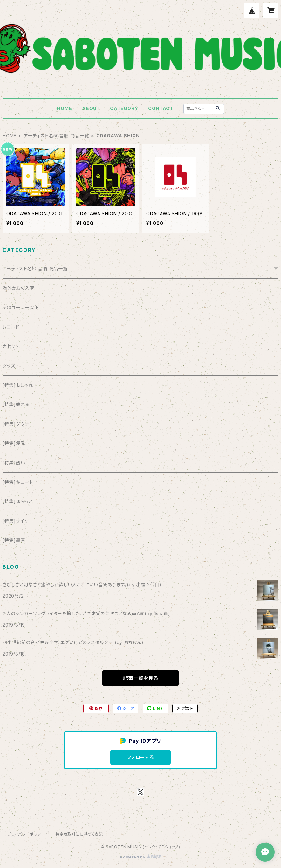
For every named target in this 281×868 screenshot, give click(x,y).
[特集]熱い (14, 463)
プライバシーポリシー (26, 834)
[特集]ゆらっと (17, 501)
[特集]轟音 (14, 540)
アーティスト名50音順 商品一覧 (56, 136)
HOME (64, 108)
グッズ (9, 366)
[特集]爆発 (14, 443)
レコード (11, 327)
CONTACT (161, 108)
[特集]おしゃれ (18, 385)
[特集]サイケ (16, 521)
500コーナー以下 (21, 307)
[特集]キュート (18, 482)
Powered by (140, 857)
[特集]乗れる (16, 404)
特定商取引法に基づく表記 (79, 834)
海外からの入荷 (19, 288)
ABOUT (91, 108)
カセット (11, 346)
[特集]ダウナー (18, 424)
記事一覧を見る (140, 678)
